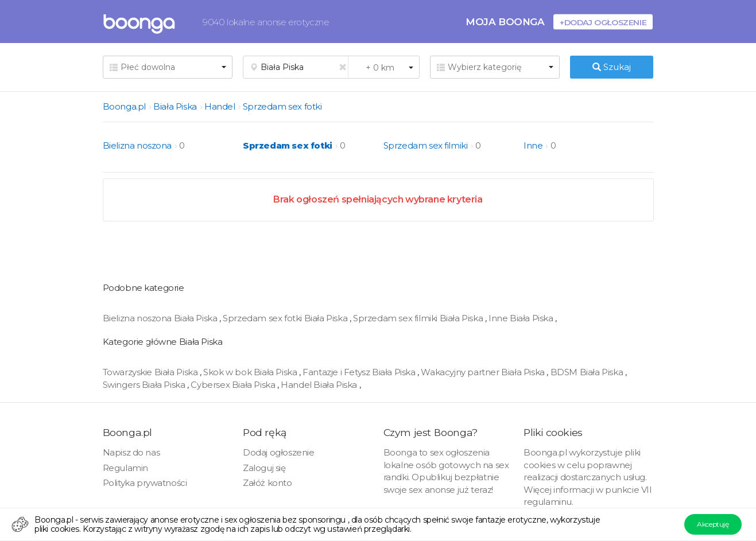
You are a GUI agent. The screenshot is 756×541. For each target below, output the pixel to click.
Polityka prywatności (145, 483)
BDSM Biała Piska (588, 372)
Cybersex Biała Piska (234, 385)
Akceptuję (713, 524)
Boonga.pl (124, 106)
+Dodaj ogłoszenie (603, 22)
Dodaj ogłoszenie (279, 452)
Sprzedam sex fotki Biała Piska (286, 318)
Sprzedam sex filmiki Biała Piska (419, 318)
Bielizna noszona (137, 145)
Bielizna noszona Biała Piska (161, 318)
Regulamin (125, 468)
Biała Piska (175, 106)
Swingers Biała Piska (145, 385)
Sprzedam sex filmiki (426, 145)
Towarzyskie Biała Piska (151, 372)
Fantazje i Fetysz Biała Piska (360, 372)
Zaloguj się (264, 468)
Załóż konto (267, 483)
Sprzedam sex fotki (282, 106)
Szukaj (612, 67)
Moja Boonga (505, 22)
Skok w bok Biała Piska (251, 372)
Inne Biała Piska (522, 318)
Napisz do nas (131, 452)
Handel (220, 106)
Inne (533, 145)
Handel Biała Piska (320, 385)
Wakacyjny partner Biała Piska (484, 372)
